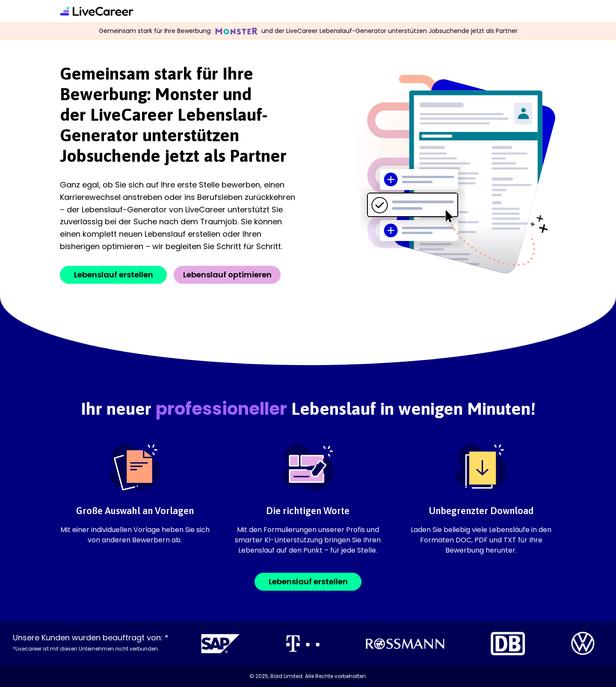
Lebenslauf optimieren (227, 275)
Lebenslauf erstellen (114, 275)
